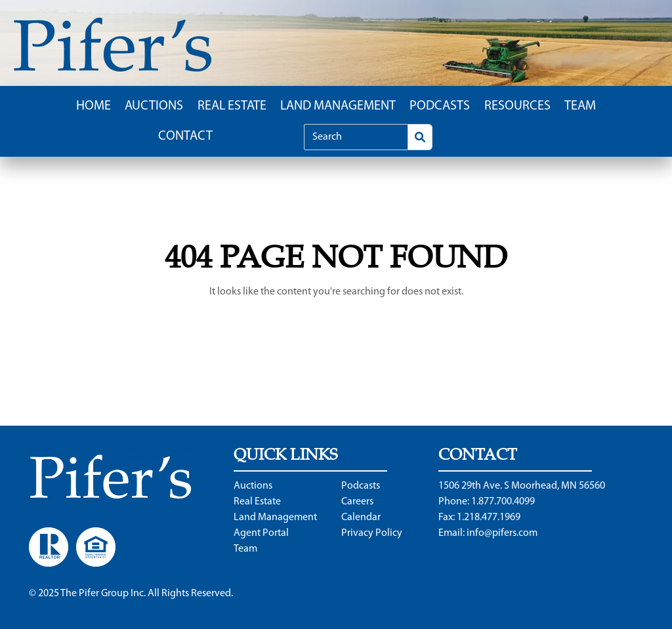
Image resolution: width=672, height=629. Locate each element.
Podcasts (440, 106)
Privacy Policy (372, 533)
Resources (517, 106)
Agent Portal (261, 533)
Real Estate (232, 106)
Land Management (338, 106)
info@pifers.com (502, 533)
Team (580, 106)
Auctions (154, 106)
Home (94, 106)
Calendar (361, 517)
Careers (357, 502)
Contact (185, 136)
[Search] (356, 137)
